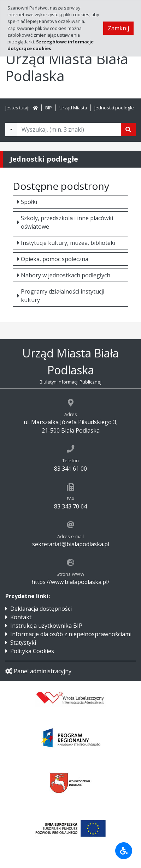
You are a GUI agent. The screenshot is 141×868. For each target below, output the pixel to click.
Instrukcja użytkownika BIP (46, 626)
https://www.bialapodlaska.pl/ (70, 582)
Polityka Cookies (32, 651)
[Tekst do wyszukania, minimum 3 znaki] (69, 129)
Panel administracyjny (38, 671)
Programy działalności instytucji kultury (61, 296)
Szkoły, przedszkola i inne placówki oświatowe (65, 222)
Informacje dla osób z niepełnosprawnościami (71, 634)
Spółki (27, 202)
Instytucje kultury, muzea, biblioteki (66, 243)
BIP (49, 108)
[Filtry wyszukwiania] (11, 129)
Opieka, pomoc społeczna (53, 259)
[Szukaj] (128, 129)
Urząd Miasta (73, 108)
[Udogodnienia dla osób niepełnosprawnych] (124, 851)
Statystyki (23, 643)
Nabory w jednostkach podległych (64, 275)
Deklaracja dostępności (41, 609)
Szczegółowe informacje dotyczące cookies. (51, 45)
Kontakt (21, 617)
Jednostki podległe (114, 108)
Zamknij (118, 28)
